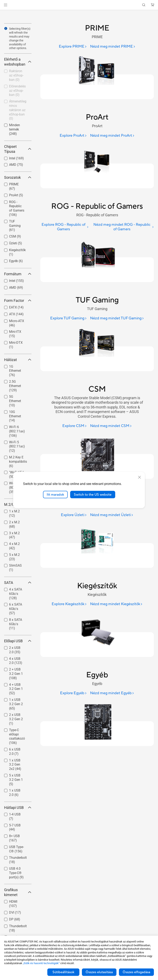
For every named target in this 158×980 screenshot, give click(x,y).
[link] (79, 5)
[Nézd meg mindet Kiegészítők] (116, 604)
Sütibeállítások (63, 972)
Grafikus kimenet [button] (18, 892)
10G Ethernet (15, 416)
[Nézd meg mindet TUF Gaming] (117, 318)
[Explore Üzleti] (74, 515)
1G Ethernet (15, 371)
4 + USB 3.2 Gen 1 (16, 689)
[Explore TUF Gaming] (69, 318)
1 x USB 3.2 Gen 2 (16, 704)
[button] (6, 5)
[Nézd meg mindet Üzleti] (112, 515)
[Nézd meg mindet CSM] (111, 426)
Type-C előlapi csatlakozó (17, 736)
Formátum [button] (18, 274)
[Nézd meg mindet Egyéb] (112, 693)
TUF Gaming (15, 226)
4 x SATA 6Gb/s (16, 594)
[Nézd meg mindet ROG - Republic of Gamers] (123, 227)
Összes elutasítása (99, 972)
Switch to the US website (93, 494)
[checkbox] (16, 209)
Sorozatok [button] (18, 177)
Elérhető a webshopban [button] (18, 62)
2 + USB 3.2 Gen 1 (16, 674)
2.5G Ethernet (15, 386)
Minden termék (15, 129)
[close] (139, 477)
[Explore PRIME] (73, 47)
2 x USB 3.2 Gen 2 (16, 719)
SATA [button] (18, 583)
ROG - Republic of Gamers (17, 208)
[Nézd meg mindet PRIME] (113, 47)
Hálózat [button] (18, 360)
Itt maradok (55, 494)
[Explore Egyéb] (73, 693)
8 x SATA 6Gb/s (16, 624)
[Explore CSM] (75, 426)
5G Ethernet (15, 401)
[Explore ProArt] (73, 136)
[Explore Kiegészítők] (69, 604)
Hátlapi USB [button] (18, 808)
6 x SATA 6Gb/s (16, 609)
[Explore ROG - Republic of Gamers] (64, 227)
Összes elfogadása (136, 972)
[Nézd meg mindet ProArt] (112, 136)
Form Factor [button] (18, 301)
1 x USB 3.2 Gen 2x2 (15, 765)
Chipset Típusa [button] (18, 149)
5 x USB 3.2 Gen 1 (16, 780)
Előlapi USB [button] (18, 641)
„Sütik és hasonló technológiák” (41, 963)
